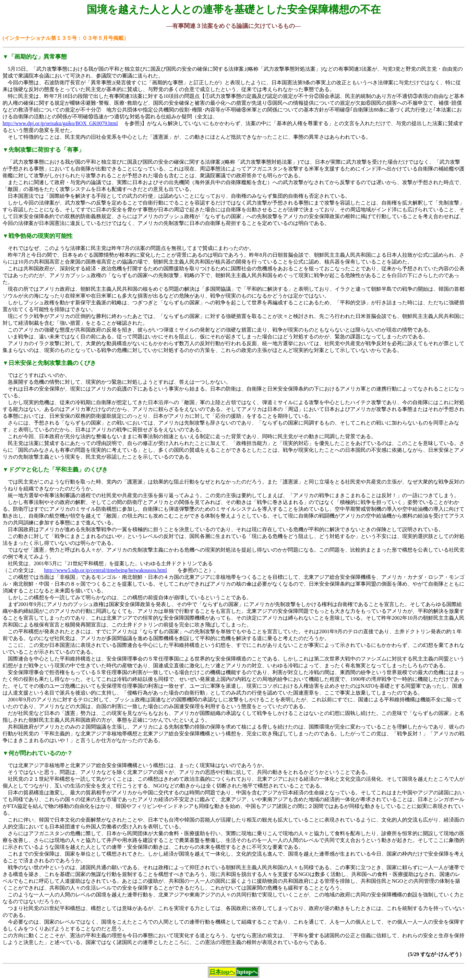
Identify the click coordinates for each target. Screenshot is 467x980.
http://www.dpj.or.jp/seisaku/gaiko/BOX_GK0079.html (60, 123)
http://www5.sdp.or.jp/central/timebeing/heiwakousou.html (106, 570)
